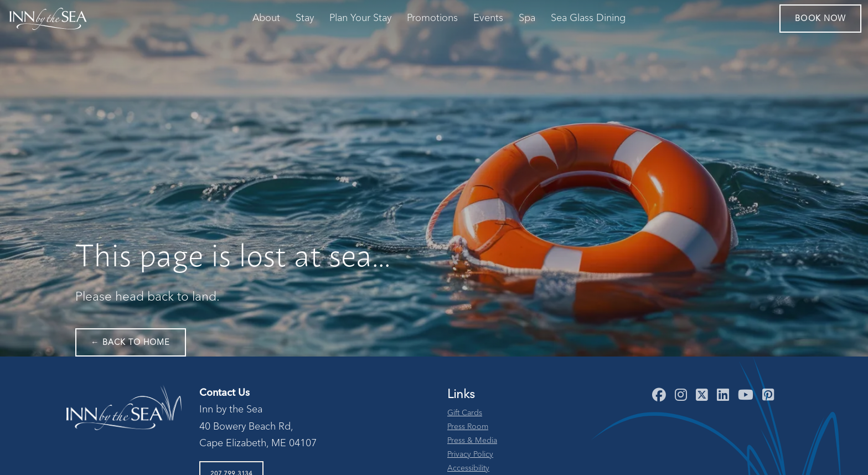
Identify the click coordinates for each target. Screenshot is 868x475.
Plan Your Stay (360, 18)
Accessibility (468, 468)
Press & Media (472, 441)
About (266, 18)
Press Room (468, 427)
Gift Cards (465, 413)
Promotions (432, 18)
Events (488, 18)
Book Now (820, 19)
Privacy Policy (470, 455)
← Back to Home (131, 343)
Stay (305, 18)
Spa (527, 18)
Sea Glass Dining (588, 18)
